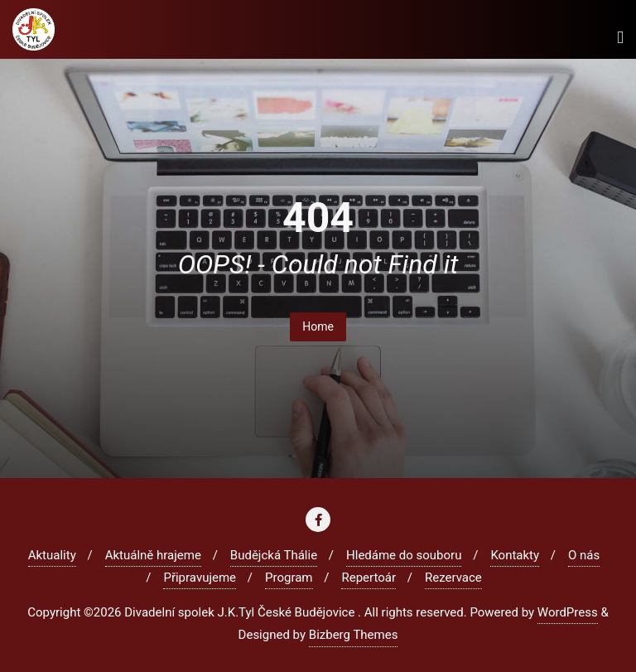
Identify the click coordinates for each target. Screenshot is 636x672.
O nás (584, 555)
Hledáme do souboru (404, 555)
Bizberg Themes (354, 635)
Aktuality (52, 555)
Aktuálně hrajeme (153, 555)
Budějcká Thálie (274, 555)
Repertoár (369, 578)
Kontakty (515, 555)
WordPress (568, 612)
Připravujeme (200, 578)
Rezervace (453, 578)
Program (289, 578)
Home (318, 326)
